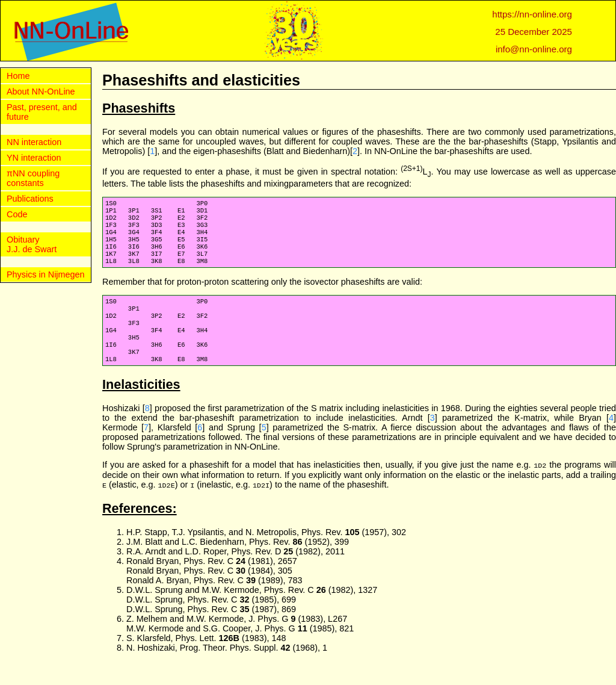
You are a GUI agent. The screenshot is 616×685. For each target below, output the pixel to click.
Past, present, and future (42, 112)
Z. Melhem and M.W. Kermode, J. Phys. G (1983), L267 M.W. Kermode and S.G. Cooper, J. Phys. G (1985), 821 (240, 644)
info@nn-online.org (534, 49)
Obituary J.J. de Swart (32, 244)
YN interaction (34, 158)
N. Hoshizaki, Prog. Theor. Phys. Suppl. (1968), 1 (227, 668)
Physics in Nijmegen (46, 274)
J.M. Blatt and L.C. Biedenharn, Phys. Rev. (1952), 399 (238, 562)
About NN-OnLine (41, 91)
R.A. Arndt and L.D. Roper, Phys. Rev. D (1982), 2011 (236, 572)
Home (18, 76)
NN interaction (34, 142)
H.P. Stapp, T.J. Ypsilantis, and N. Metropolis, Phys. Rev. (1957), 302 (266, 553)
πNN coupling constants (33, 178)
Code (17, 214)
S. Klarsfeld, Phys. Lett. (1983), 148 (206, 659)
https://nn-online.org (532, 14)
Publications (30, 199)
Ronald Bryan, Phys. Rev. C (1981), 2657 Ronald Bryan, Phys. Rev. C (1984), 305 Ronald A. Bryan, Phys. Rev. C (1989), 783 (214, 591)
